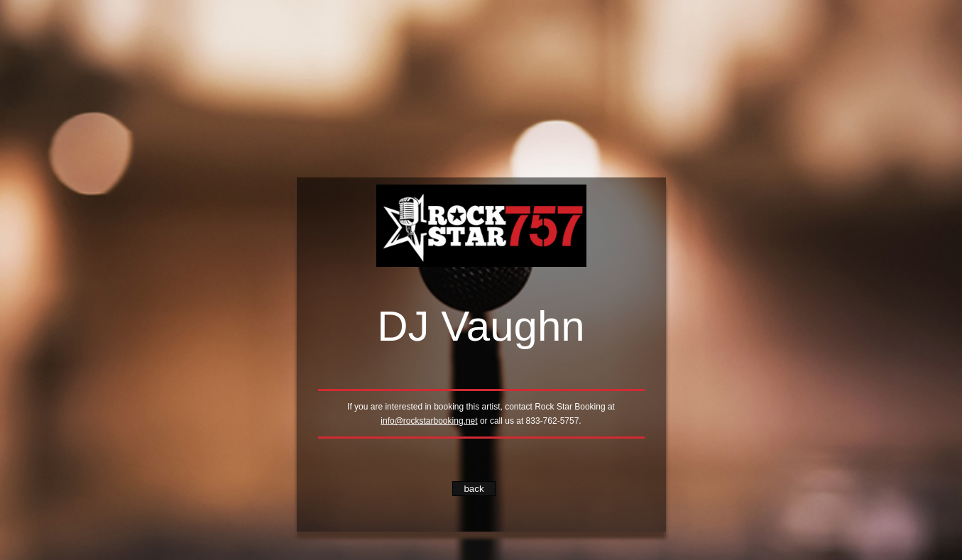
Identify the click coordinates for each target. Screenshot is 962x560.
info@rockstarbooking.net (429, 421)
